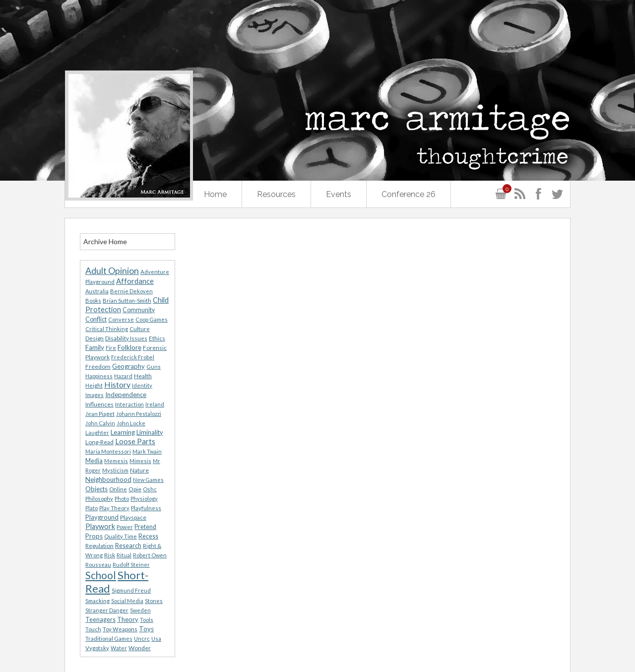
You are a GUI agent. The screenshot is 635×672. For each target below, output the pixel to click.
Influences (99, 404)
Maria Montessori (108, 451)
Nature (139, 470)
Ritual (124, 555)
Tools (147, 620)
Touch (93, 629)
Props (94, 536)
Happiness (99, 376)
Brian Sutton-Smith (127, 301)
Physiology (144, 499)
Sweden (140, 610)
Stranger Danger (107, 610)
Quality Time (121, 536)
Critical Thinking (107, 329)
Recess (148, 536)
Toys (146, 629)
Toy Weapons (120, 629)
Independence (126, 395)
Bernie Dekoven (131, 291)
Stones (154, 601)
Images (95, 395)
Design (95, 338)
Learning (123, 432)
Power (125, 527)
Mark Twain (147, 451)
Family (95, 347)
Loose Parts (135, 441)
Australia (97, 291)
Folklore (129, 347)
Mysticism (115, 470)
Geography (128, 366)
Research (128, 546)
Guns (154, 367)
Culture (140, 329)
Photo (122, 499)
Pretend (145, 527)
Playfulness (146, 508)
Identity (142, 385)
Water (119, 648)
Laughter (97, 433)
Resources (276, 194)
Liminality (150, 432)
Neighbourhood (108, 479)
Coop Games (152, 319)
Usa (156, 638)
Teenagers (100, 620)
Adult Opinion (112, 271)
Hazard (123, 376)
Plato (92, 508)
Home (215, 194)
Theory (128, 619)
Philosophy (99, 499)
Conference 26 (409, 194)
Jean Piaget (100, 414)
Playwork (100, 526)
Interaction (129, 404)
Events (339, 194)
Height (94, 385)
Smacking (97, 601)
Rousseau (98, 565)
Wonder (140, 648)
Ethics (157, 338)
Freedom (98, 367)
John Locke (131, 423)
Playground (102, 517)
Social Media (127, 601)
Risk (110, 555)
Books (93, 301)
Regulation (99, 546)
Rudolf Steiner (131, 565)
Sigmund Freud (131, 590)
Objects (96, 489)
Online (118, 489)
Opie (135, 489)
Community (139, 310)
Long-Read (99, 442)
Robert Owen (150, 555)
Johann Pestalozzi (139, 414)
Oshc (150, 489)
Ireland (155, 404)
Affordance (135, 281)
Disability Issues (126, 338)
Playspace (133, 517)
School (101, 575)
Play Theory (114, 508)
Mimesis (140, 461)
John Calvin (100, 423)
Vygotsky (97, 648)
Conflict (96, 319)
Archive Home (105, 241)
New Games (148, 480)
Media (94, 461)
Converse (121, 319)
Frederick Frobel (133, 357)
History (117, 384)
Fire (111, 348)
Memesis (116, 461)
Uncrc (142, 638)
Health (143, 376)
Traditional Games (109, 638)
